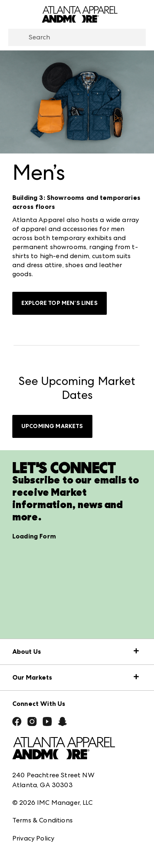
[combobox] (77, 37)
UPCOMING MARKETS (52, 426)
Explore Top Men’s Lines (60, 303)
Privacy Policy (33, 838)
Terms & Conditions (43, 820)
